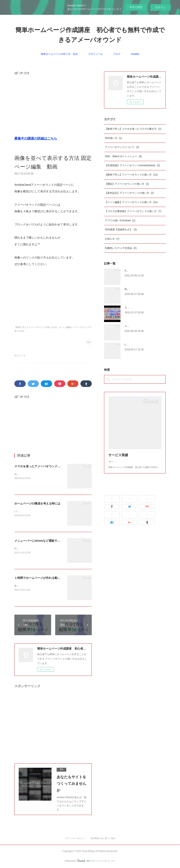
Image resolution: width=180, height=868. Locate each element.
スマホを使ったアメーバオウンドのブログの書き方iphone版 (54, 466)
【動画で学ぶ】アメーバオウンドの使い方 (131, 175)
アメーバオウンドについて (122, 147)
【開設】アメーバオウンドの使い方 (127, 184)
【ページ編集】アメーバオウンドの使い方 (131, 202)
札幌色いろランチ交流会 (121, 248)
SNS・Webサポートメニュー (123, 156)
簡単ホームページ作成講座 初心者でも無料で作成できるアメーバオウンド (90, 35)
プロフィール (95, 54)
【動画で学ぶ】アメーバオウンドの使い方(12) (36, 327)
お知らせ (112, 239)
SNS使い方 (113, 138)
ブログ (117, 54)
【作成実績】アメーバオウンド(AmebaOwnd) (132, 165)
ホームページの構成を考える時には (37, 503)
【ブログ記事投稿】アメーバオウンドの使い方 (133, 211)
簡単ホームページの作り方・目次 (59, 54)
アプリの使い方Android (120, 220)
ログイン (161, 7)
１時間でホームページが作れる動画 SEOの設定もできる (52, 578)
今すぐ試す (136, 7)
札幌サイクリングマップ (138, 289)
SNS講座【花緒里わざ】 (121, 230)
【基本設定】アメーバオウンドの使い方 (129, 193)
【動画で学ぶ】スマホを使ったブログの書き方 (133, 129)
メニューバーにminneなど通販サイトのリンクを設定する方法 (54, 541)
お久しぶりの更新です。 (28, 474)
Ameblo (135, 54)
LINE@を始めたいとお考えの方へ (143, 345)
